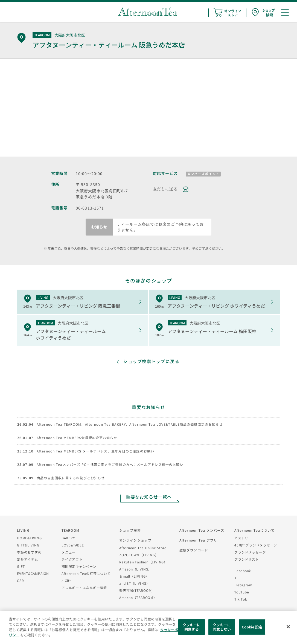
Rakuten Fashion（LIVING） (143, 562)
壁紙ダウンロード (194, 550)
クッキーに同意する (192, 627)
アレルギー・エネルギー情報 (84, 588)
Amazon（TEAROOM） (138, 597)
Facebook (243, 571)
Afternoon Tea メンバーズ (202, 530)
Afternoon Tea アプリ (198, 540)
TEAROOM (70, 530)
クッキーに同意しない (222, 627)
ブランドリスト (247, 559)
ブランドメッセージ (250, 552)
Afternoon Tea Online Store (143, 548)
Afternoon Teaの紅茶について (86, 573)
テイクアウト (72, 559)
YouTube (242, 592)
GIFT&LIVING (28, 545)
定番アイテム (27, 559)
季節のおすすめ (29, 552)
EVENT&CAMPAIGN (33, 573)
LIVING (23, 530)
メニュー (69, 552)
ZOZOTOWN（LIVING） (139, 555)
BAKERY (68, 538)
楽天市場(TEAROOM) (136, 590)
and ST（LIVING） (135, 583)
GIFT (21, 566)
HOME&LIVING (29, 538)
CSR (20, 580)
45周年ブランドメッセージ (256, 545)
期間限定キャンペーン (79, 566)
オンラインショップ (135, 540)
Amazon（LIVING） (136, 569)
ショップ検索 (130, 530)
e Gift (66, 580)
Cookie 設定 (252, 627)
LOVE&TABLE (73, 545)
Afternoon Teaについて (254, 530)
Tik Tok (241, 599)
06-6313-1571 (90, 208)
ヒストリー (243, 538)
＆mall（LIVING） (134, 576)
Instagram (243, 585)
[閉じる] (288, 627)
